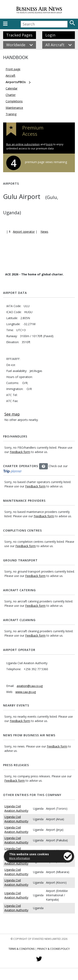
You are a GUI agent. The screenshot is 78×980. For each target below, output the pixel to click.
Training (11, 114)
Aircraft (11, 76)
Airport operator (24, 232)
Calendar (12, 88)
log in (49, 144)
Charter (11, 95)
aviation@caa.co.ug (30, 686)
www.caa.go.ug (26, 692)
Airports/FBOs (16, 82)
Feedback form (20, 452)
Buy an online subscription (23, 144)
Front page (13, 69)
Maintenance (14, 108)
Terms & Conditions (22, 949)
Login (50, 35)
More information (20, 858)
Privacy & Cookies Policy (53, 949)
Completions (14, 101)
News (44, 232)
